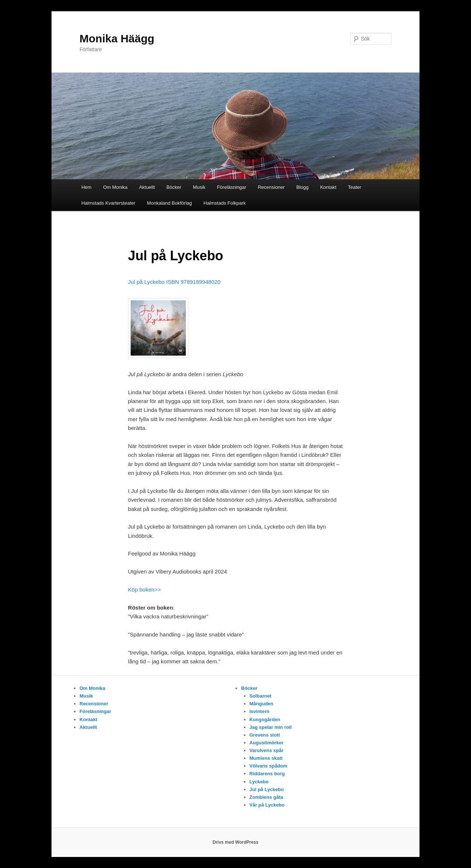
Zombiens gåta (266, 797)
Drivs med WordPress (236, 842)
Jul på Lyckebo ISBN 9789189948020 (174, 282)
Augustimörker (266, 743)
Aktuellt (147, 187)
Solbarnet (261, 696)
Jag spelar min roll (271, 727)
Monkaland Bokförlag (169, 203)
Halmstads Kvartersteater (108, 203)
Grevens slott (265, 735)
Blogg (302, 187)
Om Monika (115, 187)
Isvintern (259, 711)
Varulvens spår (267, 750)
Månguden (261, 704)
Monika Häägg (117, 38)
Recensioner (271, 187)
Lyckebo (259, 782)
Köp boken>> (144, 590)
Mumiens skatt (266, 758)
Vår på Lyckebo (267, 805)
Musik (199, 187)
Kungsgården (265, 719)
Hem (86, 187)
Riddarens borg (267, 774)
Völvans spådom (268, 766)
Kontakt (328, 187)
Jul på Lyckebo (267, 789)
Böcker (174, 187)
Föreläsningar (232, 187)
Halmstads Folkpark (225, 203)
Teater (355, 187)
